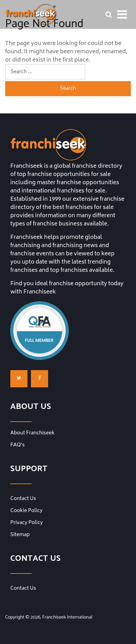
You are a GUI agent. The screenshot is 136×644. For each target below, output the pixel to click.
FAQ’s (18, 445)
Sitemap (20, 535)
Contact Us (23, 499)
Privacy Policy (27, 523)
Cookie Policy (26, 511)
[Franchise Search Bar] (109, 14)
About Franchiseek (32, 433)
